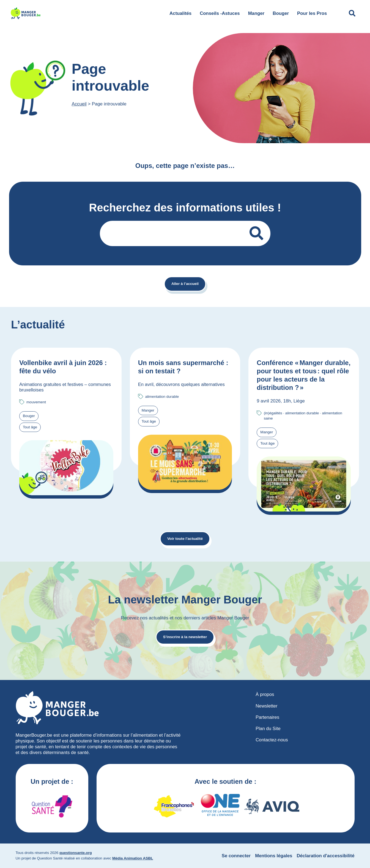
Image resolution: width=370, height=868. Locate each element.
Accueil (79, 104)
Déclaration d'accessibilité (325, 856)
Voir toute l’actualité (185, 539)
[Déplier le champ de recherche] (352, 13)
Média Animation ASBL (133, 858)
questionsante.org (76, 853)
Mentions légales (274, 856)
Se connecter (236, 856)
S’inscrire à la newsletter (185, 637)
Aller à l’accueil (185, 284)
